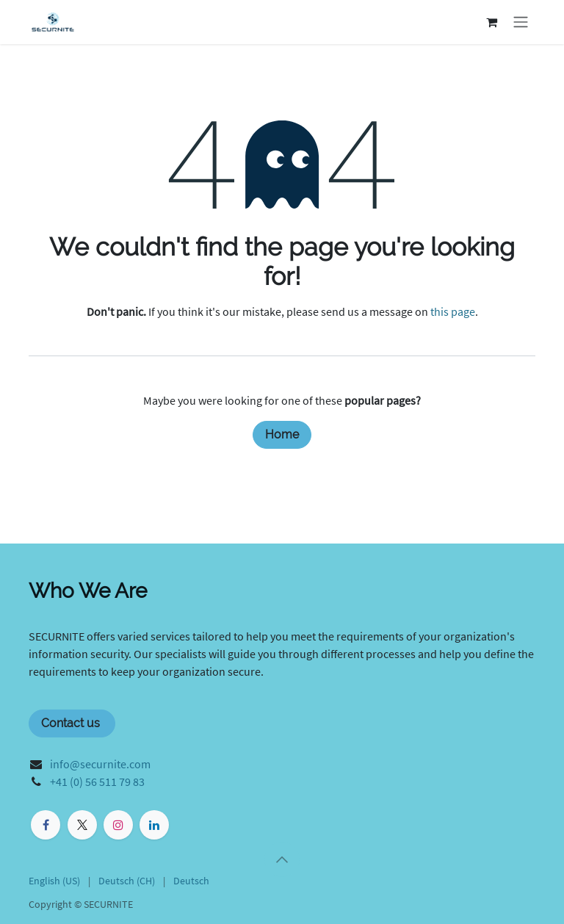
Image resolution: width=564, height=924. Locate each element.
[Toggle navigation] (521, 22)
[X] (82, 825)
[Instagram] (118, 825)
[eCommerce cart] (491, 22)
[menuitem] (54, 881)
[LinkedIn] (154, 825)
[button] (282, 859)
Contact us (72, 723)
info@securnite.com (100, 764)
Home (282, 434)
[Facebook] (46, 825)
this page (453, 311)
